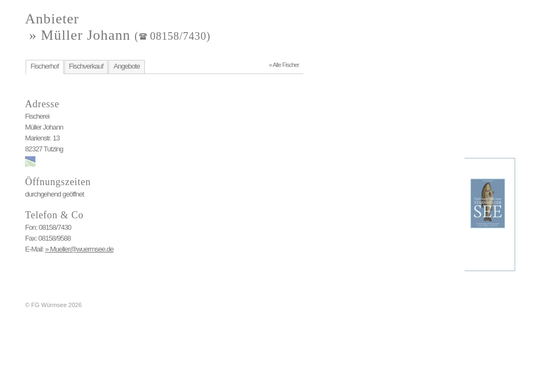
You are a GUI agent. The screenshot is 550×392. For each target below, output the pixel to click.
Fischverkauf (86, 66)
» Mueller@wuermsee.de (80, 249)
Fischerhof (45, 66)
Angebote (126, 66)
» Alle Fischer (284, 65)
